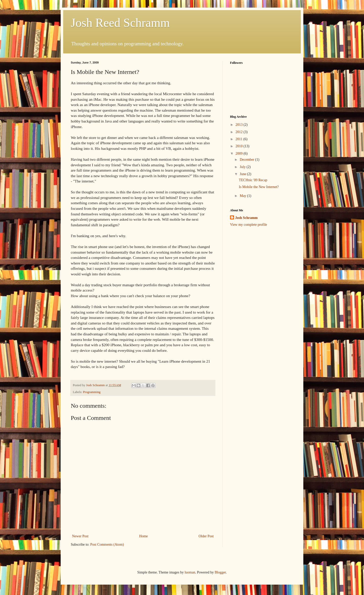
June (243, 174)
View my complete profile (249, 225)
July (243, 167)
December (247, 160)
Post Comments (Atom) (107, 545)
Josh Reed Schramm (120, 23)
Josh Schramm (246, 218)
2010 (240, 146)
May (243, 196)
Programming (92, 392)
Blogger (220, 572)
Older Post (206, 536)
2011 (240, 139)
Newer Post (80, 536)
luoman (190, 572)
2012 (240, 132)
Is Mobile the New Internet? (259, 187)
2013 (240, 125)
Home (144, 536)
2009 (240, 153)
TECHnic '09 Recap (253, 180)
